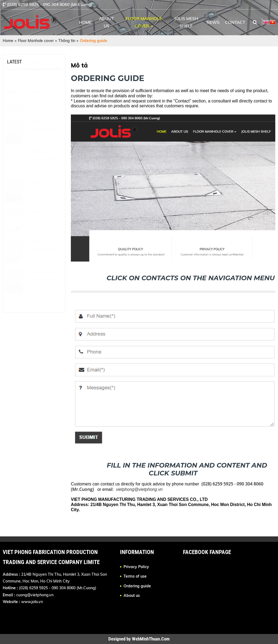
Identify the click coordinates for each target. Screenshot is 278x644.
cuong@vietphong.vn (35, 595)
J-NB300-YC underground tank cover (42, 172)
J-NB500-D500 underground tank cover (42, 142)
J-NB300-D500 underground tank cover (42, 262)
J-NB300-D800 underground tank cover (42, 202)
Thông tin (67, 41)
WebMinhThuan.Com (151, 639)
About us (106, 22)
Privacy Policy (136, 567)
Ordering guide (137, 586)
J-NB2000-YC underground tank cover (42, 82)
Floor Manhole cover (144, 22)
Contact (235, 22)
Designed (117, 639)
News (213, 22)
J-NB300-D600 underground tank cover (42, 232)
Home (85, 22)
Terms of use (135, 576)
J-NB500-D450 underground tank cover (42, 112)
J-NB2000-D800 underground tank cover (42, 292)
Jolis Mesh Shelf (186, 22)
